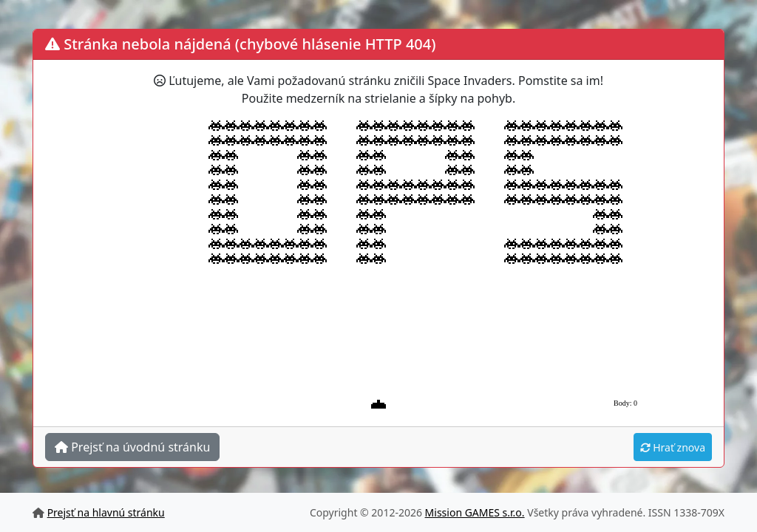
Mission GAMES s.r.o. (475, 512)
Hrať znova (673, 447)
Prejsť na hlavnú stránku (106, 512)
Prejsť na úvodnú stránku (132, 447)
